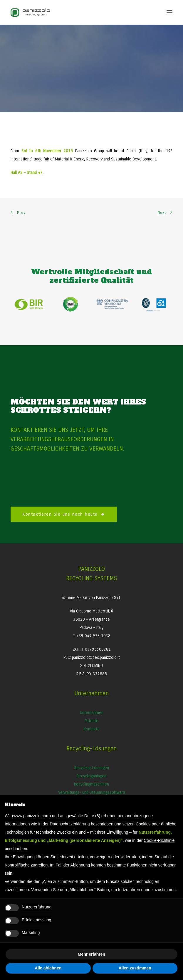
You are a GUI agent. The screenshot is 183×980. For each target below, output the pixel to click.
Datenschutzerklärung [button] (70, 824)
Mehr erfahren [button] (91, 954)
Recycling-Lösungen (92, 768)
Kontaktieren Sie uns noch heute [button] (64, 514)
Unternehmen (92, 713)
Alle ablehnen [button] (48, 968)
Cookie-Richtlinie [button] (159, 840)
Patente (91, 721)
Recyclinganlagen (91, 776)
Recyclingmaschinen (91, 784)
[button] (169, 12)
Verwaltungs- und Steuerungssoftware (92, 792)
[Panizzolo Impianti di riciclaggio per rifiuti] (30, 12)
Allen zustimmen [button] (135, 968)
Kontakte (92, 729)
